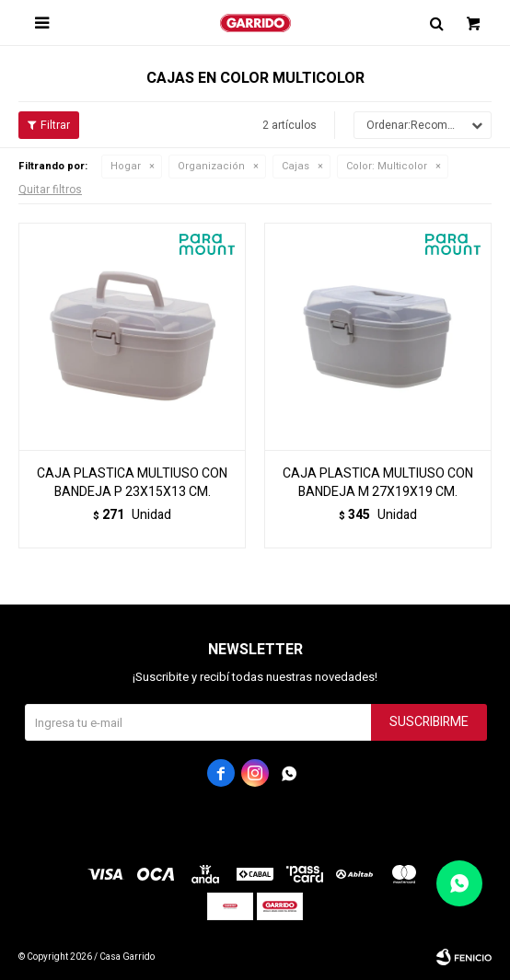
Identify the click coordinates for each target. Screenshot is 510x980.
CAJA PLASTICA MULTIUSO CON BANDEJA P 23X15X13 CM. (132, 483)
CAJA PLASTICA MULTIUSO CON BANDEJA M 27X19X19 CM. (378, 483)
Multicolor (387, 166)
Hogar (126, 166)
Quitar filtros (50, 190)
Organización (211, 166)
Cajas (296, 166)
